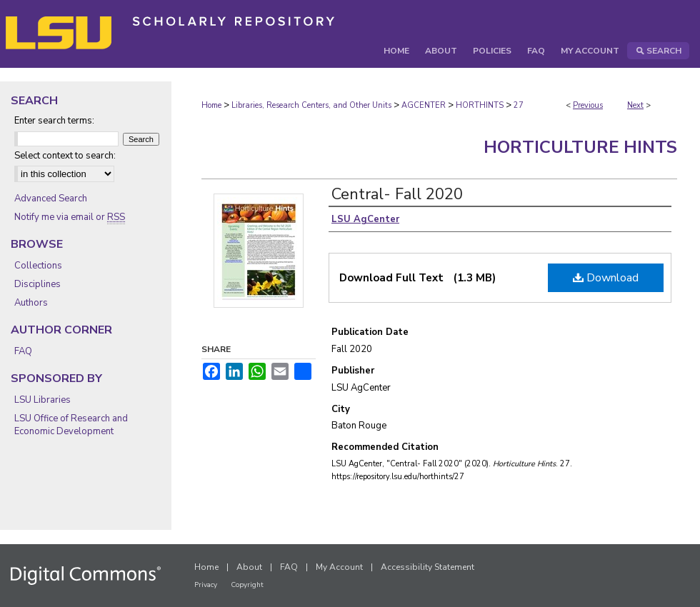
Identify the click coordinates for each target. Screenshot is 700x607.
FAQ (23, 351)
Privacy (206, 585)
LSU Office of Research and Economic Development (71, 425)
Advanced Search (51, 199)
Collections (38, 266)
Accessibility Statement (427, 567)
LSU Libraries (42, 400)
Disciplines (37, 284)
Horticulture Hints (580, 147)
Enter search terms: (54, 121)
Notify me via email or (70, 217)
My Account (339, 567)
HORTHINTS (480, 105)
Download (606, 278)
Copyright (247, 585)
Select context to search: (65, 156)
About (249, 567)
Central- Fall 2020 (397, 194)
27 (519, 105)
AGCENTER (424, 105)
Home (211, 105)
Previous (588, 105)
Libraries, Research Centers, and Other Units (311, 105)
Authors (31, 303)
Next (635, 105)
